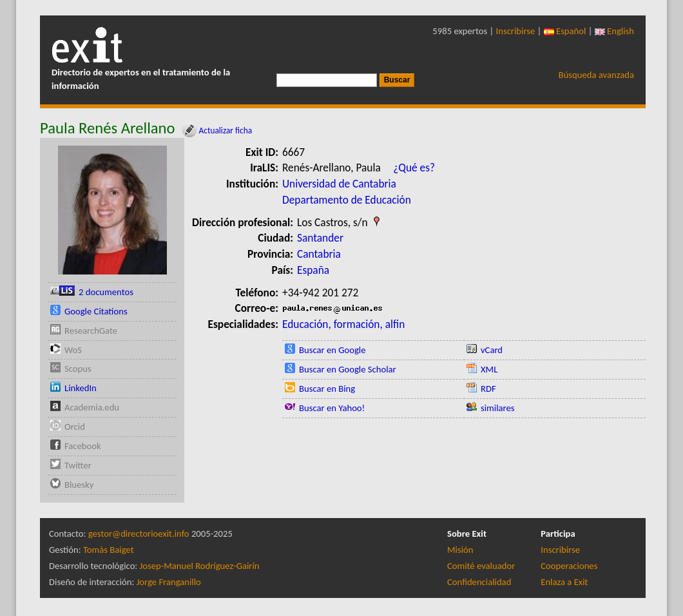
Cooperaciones (569, 566)
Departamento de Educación (347, 200)
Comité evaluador (481, 566)
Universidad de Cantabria (339, 184)
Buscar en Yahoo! (332, 408)
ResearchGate (91, 331)
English (614, 31)
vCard (492, 350)
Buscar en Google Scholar (348, 369)
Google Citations (96, 311)
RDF (488, 389)
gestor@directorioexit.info (139, 534)
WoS (73, 350)
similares (498, 408)
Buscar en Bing (327, 389)
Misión (460, 550)
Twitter (78, 465)
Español (565, 31)
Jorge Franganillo (169, 582)
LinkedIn (81, 388)
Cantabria (319, 254)
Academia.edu (92, 407)
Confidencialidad (479, 582)
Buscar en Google (332, 350)
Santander (320, 238)
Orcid (75, 427)
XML (489, 369)
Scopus (78, 369)
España (313, 270)
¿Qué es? (414, 168)
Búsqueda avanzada (596, 75)
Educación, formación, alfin (343, 324)
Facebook (83, 446)
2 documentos (106, 292)
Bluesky (79, 485)
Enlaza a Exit (564, 582)
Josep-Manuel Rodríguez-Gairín (200, 566)
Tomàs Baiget (109, 550)
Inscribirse (516, 31)
